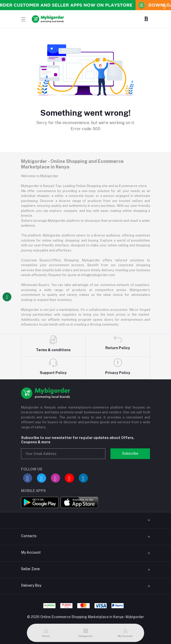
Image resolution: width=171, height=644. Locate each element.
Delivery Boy (31, 585)
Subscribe (130, 453)
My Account (31, 552)
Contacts (29, 536)
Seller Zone (30, 569)
